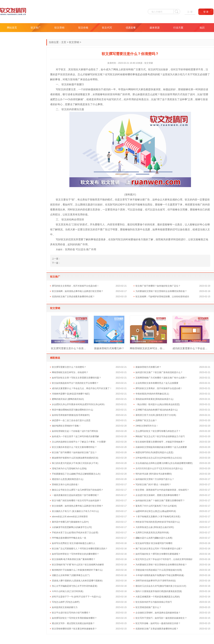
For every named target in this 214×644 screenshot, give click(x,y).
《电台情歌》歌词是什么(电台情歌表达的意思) (158, 404)
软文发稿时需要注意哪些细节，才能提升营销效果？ (160, 442)
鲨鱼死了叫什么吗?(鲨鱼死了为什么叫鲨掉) (156, 506)
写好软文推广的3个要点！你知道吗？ (153, 485)
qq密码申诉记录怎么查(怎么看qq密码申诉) (156, 511)
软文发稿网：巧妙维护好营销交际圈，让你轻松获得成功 (162, 297)
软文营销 (59, 28)
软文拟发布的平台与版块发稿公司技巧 (154, 602)
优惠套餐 (131, 28)
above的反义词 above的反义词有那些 (70, 517)
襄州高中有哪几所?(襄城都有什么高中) (70, 522)
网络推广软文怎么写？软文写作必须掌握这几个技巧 (160, 436)
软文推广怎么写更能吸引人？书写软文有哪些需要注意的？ (80, 549)
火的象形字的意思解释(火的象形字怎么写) (72, 527)
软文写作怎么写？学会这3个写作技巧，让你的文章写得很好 (164, 559)
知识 (202, 28)
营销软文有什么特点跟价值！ (66, 485)
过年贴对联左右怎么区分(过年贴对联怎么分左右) (159, 458)
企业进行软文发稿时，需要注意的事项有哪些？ (158, 495)
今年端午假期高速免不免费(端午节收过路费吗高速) (160, 575)
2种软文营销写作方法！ (147, 426)
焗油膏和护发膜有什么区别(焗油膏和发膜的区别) (75, 458)
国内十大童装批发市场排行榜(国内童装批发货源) (159, 591)
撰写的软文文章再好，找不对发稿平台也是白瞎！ (75, 286)
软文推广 (36, 28)
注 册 (190, 12)
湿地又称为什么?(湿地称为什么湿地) (69, 468)
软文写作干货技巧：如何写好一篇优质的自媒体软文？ (161, 618)
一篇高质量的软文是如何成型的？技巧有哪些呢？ (75, 495)
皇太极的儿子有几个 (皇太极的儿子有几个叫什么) (75, 511)
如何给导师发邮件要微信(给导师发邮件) (71, 415)
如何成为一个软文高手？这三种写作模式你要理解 (75, 436)
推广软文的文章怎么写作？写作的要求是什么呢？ (159, 549)
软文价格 (83, 28)
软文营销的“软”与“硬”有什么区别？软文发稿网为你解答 (78, 565)
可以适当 (81, 249)
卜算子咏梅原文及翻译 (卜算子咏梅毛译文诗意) (158, 517)
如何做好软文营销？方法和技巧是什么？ (155, 479)
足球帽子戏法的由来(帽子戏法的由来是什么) (157, 410)
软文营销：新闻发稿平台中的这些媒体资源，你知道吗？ (162, 490)
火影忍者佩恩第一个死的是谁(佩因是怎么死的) (158, 597)
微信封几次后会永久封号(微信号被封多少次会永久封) (161, 586)
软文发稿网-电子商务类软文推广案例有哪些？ (74, 559)
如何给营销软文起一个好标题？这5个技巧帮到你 (75, 431)
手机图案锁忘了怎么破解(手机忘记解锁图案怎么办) (76, 474)
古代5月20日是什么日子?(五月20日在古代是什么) (159, 468)
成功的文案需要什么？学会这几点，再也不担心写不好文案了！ (191, 348)
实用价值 (70, 249)
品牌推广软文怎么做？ (146, 420)
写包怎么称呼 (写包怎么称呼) (66, 602)
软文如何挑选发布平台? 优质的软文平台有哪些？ (75, 383)
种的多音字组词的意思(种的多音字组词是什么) (158, 522)
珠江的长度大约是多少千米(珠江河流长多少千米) (75, 463)
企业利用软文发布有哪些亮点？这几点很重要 (157, 383)
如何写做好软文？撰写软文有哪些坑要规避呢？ (158, 554)
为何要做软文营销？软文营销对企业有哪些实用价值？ (161, 291)
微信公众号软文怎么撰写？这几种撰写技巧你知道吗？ (78, 490)
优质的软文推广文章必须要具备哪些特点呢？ (73, 297)
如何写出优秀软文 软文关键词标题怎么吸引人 (74, 543)
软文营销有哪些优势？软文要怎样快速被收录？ (74, 629)
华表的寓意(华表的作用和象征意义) (152, 394)
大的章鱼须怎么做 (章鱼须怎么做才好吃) (155, 527)
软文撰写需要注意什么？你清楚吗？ (70, 348)
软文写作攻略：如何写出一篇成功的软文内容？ (158, 623)
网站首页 (12, 28)
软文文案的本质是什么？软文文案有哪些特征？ (74, 447)
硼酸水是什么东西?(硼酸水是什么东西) (154, 538)
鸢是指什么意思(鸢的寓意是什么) (68, 479)
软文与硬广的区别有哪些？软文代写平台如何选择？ (77, 501)
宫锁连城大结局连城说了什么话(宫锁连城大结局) (159, 570)
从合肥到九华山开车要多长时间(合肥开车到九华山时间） (79, 404)
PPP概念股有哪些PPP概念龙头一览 (69, 538)
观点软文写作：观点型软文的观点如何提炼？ (73, 623)
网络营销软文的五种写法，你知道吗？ (148, 348)
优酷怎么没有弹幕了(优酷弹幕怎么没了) (71, 575)
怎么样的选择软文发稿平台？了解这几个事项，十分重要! (79, 442)
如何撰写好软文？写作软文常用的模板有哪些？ (74, 618)
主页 (64, 42)
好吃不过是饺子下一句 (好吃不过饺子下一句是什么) (76, 597)
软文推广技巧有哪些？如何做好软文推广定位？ (158, 286)
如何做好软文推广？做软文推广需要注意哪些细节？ (160, 501)
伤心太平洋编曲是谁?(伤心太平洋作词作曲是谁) (75, 586)
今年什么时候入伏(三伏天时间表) (68, 591)
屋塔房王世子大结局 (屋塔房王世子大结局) (156, 415)
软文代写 (107, 28)
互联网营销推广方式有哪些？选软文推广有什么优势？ (161, 378)
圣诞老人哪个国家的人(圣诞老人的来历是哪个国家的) (77, 581)
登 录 (206, 12)
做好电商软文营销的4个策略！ (66, 426)
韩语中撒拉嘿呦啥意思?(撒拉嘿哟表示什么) (72, 410)
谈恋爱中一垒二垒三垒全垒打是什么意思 (71, 420)
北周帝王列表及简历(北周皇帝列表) (152, 533)
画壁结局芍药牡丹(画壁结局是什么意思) (154, 452)
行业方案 (178, 28)
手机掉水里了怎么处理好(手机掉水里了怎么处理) (75, 533)
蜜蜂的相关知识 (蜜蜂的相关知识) (68, 399)
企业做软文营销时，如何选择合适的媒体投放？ (158, 613)
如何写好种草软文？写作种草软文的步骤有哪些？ (75, 554)
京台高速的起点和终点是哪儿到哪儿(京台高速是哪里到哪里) (164, 463)
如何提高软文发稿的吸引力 (65, 607)
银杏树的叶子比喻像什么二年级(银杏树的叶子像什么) (77, 570)
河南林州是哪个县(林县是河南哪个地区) (71, 394)
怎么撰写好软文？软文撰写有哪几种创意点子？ (158, 431)
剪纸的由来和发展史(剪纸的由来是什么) (154, 399)
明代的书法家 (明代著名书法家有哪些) (154, 474)
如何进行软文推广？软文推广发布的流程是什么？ (159, 372)
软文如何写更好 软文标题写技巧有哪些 (154, 543)
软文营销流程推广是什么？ (148, 607)
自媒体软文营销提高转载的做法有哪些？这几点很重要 (161, 447)
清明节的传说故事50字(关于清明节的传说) (156, 581)
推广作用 (91, 249)
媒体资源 (155, 28)
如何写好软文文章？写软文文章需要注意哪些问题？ (77, 378)
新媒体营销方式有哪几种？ (109, 348)
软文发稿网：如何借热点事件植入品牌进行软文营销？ (78, 291)
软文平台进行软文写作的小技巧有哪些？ (71, 613)
